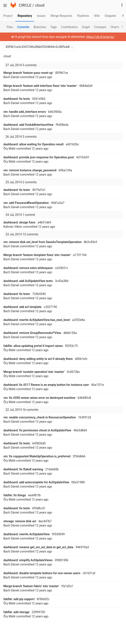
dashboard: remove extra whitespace (28, 268)
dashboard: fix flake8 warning (23, 469)
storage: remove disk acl (20, 521)
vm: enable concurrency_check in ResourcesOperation (40, 417)
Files (10, 27)
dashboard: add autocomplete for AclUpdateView (36, 482)
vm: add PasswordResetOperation (26, 203)
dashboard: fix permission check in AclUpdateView (37, 430)
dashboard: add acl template (22, 307)
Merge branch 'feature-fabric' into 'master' (31, 586)
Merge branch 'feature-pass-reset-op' (28, 73)
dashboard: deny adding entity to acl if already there (38, 359)
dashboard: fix (13, 385)
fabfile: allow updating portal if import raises (33, 346)
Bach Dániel (11, 77)
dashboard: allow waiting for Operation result (34, 144)
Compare (100, 27)
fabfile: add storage (16, 612)
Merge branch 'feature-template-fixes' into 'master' (37, 255)
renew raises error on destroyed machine (48, 398)
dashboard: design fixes (19, 222)
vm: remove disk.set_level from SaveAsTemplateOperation (42, 242)
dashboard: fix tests (17, 99)
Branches (40, 27)
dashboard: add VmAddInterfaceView (28, 125)
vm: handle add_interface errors (25, 112)
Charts (115, 27)
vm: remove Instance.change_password (30, 170)
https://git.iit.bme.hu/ (100, 37)
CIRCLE (25, 5)
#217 (27, 385)
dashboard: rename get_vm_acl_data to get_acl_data (38, 547)
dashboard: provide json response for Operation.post (39, 157)
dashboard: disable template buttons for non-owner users (42, 573)
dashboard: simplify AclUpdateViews (28, 560)
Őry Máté (9, 149)
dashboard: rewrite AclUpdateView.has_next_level (37, 320)
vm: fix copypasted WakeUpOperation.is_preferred (37, 456)
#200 (16, 398)
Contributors (69, 27)
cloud (40, 5)
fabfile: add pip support (19, 599)
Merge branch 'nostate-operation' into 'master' (34, 372)
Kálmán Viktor (13, 227)
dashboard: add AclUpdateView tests (28, 281)
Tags (54, 27)
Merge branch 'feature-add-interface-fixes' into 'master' (40, 86)
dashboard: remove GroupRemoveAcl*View (32, 333)
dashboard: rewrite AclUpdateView (27, 534)
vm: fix (8, 398)
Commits (23, 27)
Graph (86, 27)
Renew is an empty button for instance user (59, 385)
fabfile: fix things (15, 495)
